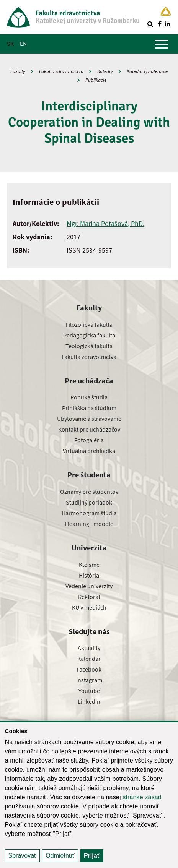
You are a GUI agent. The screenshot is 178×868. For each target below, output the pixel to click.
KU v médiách (89, 607)
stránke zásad (142, 797)
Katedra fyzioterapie (147, 71)
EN (23, 44)
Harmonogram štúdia (89, 513)
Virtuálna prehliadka (89, 451)
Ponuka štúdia (89, 397)
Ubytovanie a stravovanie (89, 419)
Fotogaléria (89, 440)
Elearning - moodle (89, 524)
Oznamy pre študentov (89, 492)
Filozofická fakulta (89, 324)
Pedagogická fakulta (89, 335)
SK (10, 44)
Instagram (89, 680)
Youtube (89, 691)
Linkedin (89, 701)
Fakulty (18, 71)
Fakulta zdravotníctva (61, 71)
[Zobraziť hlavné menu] (162, 44)
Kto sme (89, 565)
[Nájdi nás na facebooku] (160, 24)
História (89, 575)
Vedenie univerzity (89, 586)
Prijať (92, 856)
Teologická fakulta (89, 346)
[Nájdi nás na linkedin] (167, 24)
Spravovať (23, 856)
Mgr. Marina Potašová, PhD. (105, 223)
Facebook (89, 669)
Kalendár (89, 659)
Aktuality (89, 648)
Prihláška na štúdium (89, 408)
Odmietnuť (60, 856)
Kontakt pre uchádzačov (89, 429)
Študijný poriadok (89, 502)
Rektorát (89, 597)
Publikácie (96, 80)
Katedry (105, 71)
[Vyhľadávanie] (150, 24)
